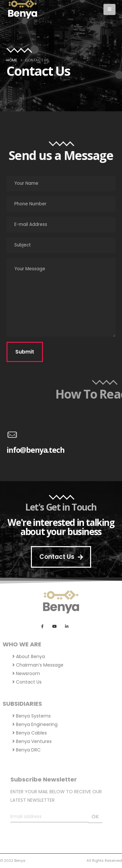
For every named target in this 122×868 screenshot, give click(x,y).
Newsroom (26, 673)
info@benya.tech (35, 450)
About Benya (29, 656)
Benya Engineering (35, 724)
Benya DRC (27, 750)
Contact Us (27, 682)
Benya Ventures (32, 741)
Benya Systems (32, 716)
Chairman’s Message (38, 665)
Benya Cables (30, 733)
